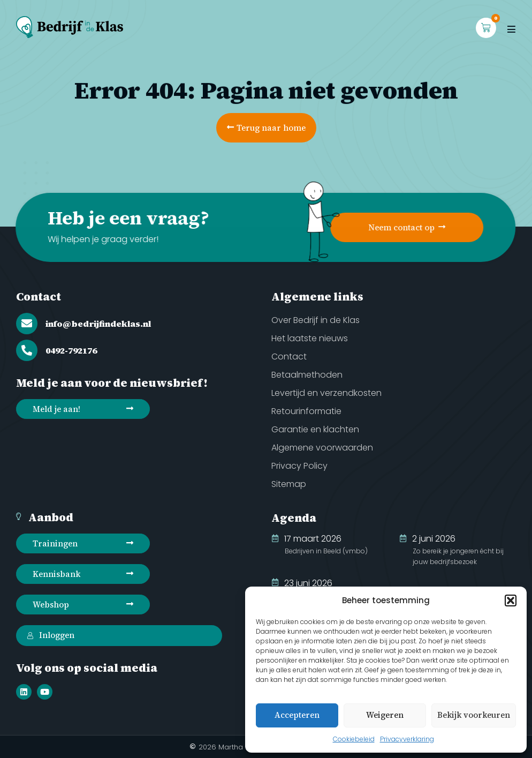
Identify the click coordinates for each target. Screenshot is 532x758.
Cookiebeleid (354, 739)
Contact (39, 297)
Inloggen (51, 635)
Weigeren (385, 715)
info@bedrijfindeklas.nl (98, 324)
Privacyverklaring (407, 739)
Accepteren (297, 715)
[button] (511, 601)
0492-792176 (71, 350)
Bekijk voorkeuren (474, 715)
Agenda (294, 518)
